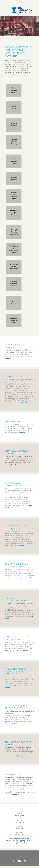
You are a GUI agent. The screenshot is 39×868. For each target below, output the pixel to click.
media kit (29, 841)
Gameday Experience (11, 529)
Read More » (8, 358)
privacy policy (21, 841)
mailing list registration (19, 843)
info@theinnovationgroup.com (20, 839)
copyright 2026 (10, 841)
